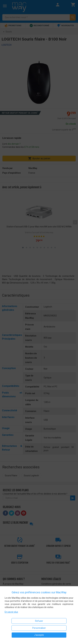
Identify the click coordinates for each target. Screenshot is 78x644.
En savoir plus (11, 612)
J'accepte (39, 635)
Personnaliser (39, 628)
